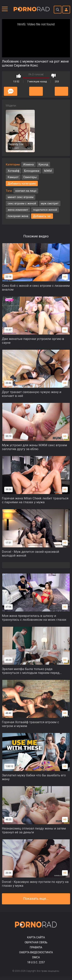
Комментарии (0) (11, 91)
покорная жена (18, 216)
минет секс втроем (21, 197)
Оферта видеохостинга (36, 952)
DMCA (36, 957)
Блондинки (32, 171)
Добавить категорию (22, 183)
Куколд (43, 164)
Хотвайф (14, 171)
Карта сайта (36, 937)
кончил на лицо (26, 191)
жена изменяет (18, 210)
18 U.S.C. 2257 (36, 962)
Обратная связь (36, 942)
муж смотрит (50, 203)
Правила (36, 947)
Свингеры (30, 177)
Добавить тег (42, 216)
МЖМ (48, 171)
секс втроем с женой (22, 203)
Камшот (13, 177)
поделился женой (45, 210)
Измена (28, 164)
